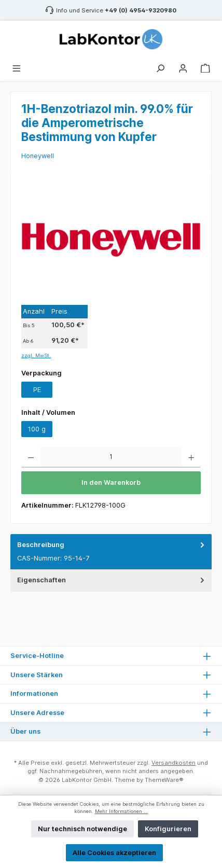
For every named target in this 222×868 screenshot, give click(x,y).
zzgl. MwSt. (36, 355)
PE (37, 390)
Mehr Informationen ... (122, 811)
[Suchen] (160, 67)
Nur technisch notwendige (82, 829)
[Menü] (17, 67)
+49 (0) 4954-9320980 (141, 10)
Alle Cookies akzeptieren (114, 853)
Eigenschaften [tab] (112, 580)
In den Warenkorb (111, 482)
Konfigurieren (168, 829)
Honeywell (38, 156)
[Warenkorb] (205, 67)
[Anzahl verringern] (31, 457)
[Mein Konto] (183, 67)
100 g (37, 429)
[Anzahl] (111, 457)
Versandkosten (174, 763)
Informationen (34, 694)
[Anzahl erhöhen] (191, 457)
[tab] (111, 552)
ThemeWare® (164, 780)
